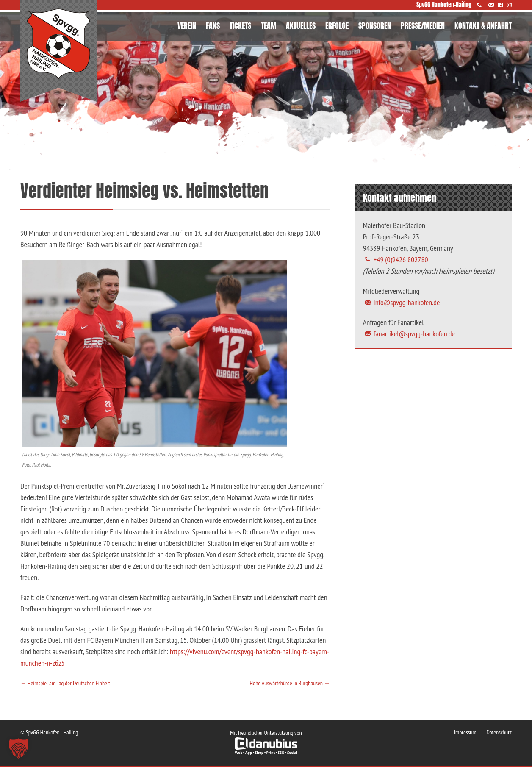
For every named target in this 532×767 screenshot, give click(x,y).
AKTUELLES (301, 26)
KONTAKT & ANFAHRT (483, 26)
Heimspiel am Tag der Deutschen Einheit (65, 683)
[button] (19, 748)
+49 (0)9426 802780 (401, 260)
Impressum (465, 732)
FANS (213, 26)
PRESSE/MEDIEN (423, 26)
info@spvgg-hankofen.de (407, 302)
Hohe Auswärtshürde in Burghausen (290, 683)
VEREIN (187, 26)
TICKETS (240, 26)
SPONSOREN (375, 26)
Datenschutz (499, 732)
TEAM (269, 26)
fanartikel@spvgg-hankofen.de (414, 334)
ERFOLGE (337, 26)
